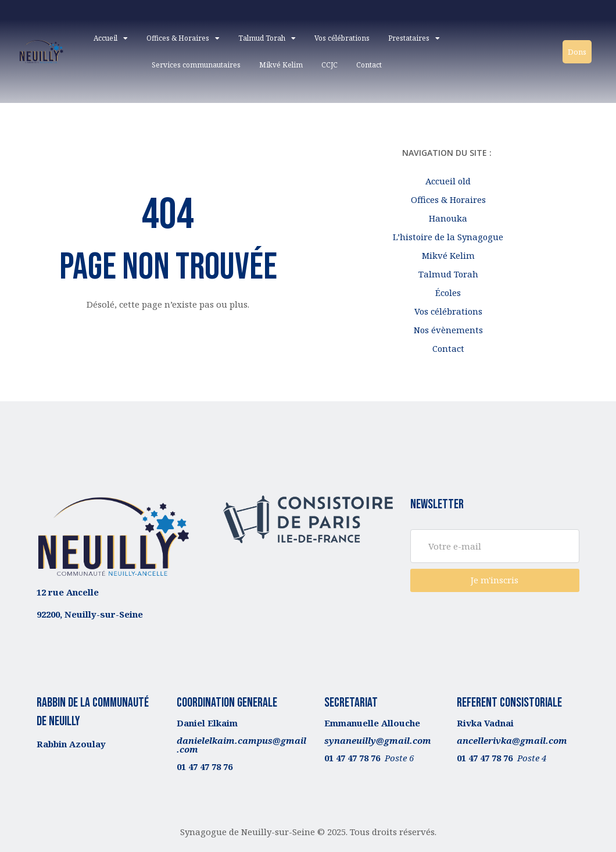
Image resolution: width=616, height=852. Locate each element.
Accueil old (448, 181)
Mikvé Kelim (281, 65)
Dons (577, 52)
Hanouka (448, 218)
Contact (369, 65)
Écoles (448, 293)
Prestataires (414, 38)
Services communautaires (196, 65)
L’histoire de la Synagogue (448, 237)
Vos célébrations (342, 38)
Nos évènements (448, 330)
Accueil (111, 38)
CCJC (330, 65)
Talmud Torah (267, 38)
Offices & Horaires (183, 38)
